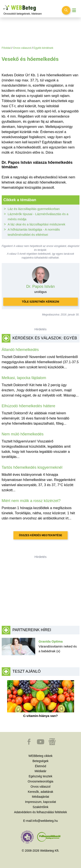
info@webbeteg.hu (45, 821)
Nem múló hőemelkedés (23, 434)
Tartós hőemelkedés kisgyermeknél (32, 467)
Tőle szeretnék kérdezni (40, 302)
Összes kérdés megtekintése (40, 535)
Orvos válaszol (22, 48)
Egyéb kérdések (43, 48)
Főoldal (6, 48)
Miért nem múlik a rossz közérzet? (31, 501)
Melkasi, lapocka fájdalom (24, 378)
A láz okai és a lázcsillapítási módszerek (37, 224)
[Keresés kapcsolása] (66, 10)
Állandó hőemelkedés (20, 350)
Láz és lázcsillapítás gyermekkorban (34, 209)
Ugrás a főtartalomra (4, 5)
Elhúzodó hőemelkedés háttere (29, 406)
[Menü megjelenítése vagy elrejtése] (74, 10)
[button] (29, 744)
